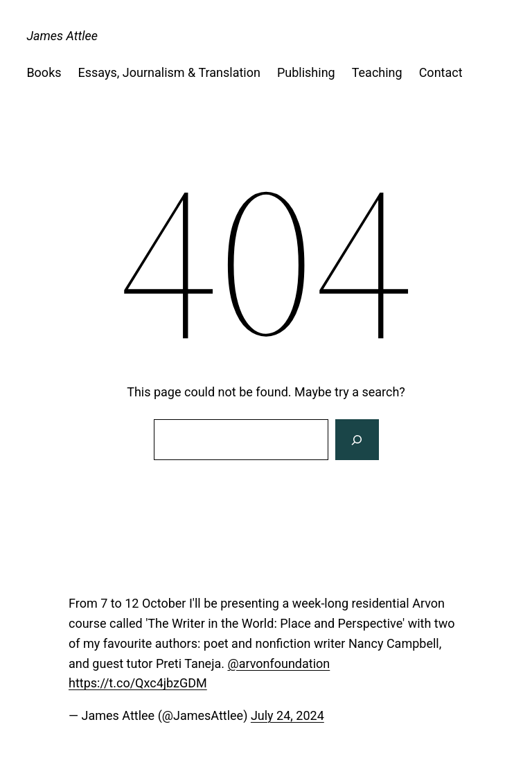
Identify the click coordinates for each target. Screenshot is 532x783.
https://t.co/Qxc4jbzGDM (138, 683)
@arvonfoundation (278, 663)
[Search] (357, 440)
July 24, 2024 (287, 715)
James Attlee (62, 36)
